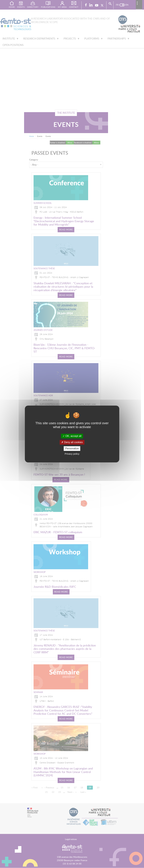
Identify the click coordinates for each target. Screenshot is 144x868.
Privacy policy (72, 454)
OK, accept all (72, 436)
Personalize (72, 448)
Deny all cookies (72, 442)
